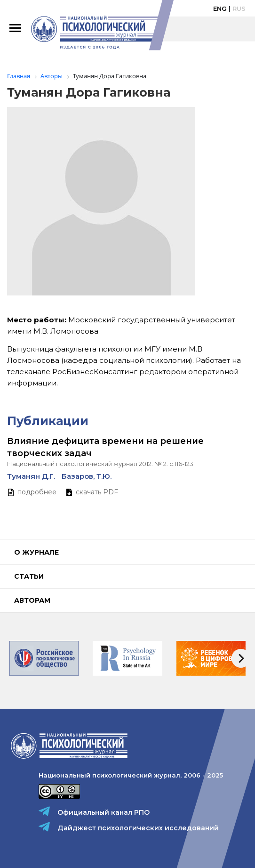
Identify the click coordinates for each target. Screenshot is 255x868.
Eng (220, 8)
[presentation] (241, 658)
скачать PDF (97, 492)
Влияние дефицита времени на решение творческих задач (105, 447)
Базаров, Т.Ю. (87, 476)
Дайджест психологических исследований (138, 828)
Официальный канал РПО (104, 812)
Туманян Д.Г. (31, 476)
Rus (239, 8)
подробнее (37, 492)
